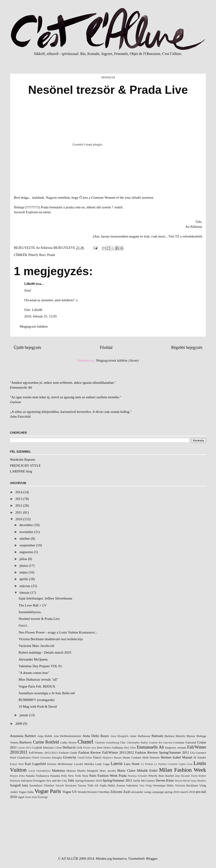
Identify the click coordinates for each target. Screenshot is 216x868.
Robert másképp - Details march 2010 (45, 652)
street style (31, 797)
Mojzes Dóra (17, 776)
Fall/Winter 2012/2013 (43, 753)
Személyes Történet (42, 785)
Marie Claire (126, 771)
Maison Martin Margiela (82, 771)
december (27, 525)
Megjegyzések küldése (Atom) (117, 360)
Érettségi (43, 797)
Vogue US (70, 792)
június (24, 566)
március (25, 586)
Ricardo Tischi (189, 776)
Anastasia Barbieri (23, 736)
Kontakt (93, 54)
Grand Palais (85, 758)
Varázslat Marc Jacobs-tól (37, 646)
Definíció (69, 747)
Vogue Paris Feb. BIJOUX (37, 686)
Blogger (152, 859)
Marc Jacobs (108, 771)
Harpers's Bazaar (112, 758)
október (25, 539)
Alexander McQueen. (34, 659)
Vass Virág (145, 786)
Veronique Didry (163, 785)
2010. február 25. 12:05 (40, 316)
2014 (19, 492)
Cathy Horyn (68, 742)
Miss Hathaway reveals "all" (38, 679)
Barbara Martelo (175, 736)
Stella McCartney (144, 781)
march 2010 (188, 792)
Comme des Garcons (161, 743)
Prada (51, 255)
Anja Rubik (45, 736)
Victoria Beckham (187, 785)
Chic (123, 742)
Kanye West (17, 764)
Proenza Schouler (138, 776)
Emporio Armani (176, 748)
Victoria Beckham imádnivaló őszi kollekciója (51, 639)
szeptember (28, 545)
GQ (192, 753)
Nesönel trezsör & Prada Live (39, 619)
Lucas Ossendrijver (40, 771)
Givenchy (69, 757)
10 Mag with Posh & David (38, 707)
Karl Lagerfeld (35, 764)
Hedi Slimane (151, 757)
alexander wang (141, 792)
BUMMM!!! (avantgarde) (37, 700)
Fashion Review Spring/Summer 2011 (162, 752)
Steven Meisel (183, 781)
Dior (100, 748)
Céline (58, 748)
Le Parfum (147, 764)
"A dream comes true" (34, 673)
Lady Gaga (102, 764)
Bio (83, 54)
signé (21, 797)
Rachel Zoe (172, 776)
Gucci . (24, 625)
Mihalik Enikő (147, 771)
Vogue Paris (48, 791)
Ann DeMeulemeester (67, 736)
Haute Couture (132, 757)
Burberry (26, 742)
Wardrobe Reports (22, 460)
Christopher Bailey (137, 743)
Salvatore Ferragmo (33, 781)
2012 (19, 506)
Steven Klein (165, 780)
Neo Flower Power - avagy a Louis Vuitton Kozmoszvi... (58, 632)
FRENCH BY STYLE (25, 466)
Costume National (185, 742)
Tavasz (82, 785)
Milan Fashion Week (183, 770)
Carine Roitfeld (46, 742)
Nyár (85, 776)
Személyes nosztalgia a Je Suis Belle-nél (47, 693)
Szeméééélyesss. (30, 612)
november (27, 532)
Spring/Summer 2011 (117, 780)
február (25, 593)
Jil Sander (200, 757)
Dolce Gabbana (113, 748)
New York (75, 776)
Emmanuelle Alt (150, 747)
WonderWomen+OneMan (94, 792)
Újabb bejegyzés (27, 347)
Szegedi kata (19, 785)
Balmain (157, 736)
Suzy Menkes (199, 781)
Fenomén (121, 54)
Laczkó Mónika (84, 764)
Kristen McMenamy (60, 764)
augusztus (27, 552)
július (24, 559)
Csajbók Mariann (43, 748)
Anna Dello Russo (96, 736)
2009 (19, 724)
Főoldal (106, 347)
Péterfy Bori (37, 255)
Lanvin (117, 764)
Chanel (85, 742)
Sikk (71, 780)
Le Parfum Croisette (166, 764)
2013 (19, 499)
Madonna (58, 771)
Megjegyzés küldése (34, 326)
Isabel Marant (183, 757)
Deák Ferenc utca (86, 748)
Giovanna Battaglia (51, 758)
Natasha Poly (58, 776)
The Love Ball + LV (33, 605)
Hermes (166, 757)
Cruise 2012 (25, 748)
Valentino (132, 785)
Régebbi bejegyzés (187, 347)
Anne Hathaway (140, 736)
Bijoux (191, 736)
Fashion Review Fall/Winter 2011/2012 (106, 752)
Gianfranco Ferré (28, 757)
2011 (19, 512)
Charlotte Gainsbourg (107, 743)
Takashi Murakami (66, 786)
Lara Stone (132, 764)
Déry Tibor (130, 748)
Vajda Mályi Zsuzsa (112, 785)
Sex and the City (57, 781)
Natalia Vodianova (37, 776)
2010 (19, 519)
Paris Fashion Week (103, 776)
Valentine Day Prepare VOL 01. (41, 666)
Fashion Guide (68, 753)
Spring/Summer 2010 (88, 781)
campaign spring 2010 (165, 792)
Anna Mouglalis (119, 736)
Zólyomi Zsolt (120, 792)
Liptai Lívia (186, 764)
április (24, 579)
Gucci (97, 757)
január (24, 715)
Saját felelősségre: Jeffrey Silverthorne (46, 598)
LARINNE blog (21, 471)
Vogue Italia (26, 792)
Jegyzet (107, 54)
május (24, 572)
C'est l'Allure (172, 54)
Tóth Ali (93, 785)
